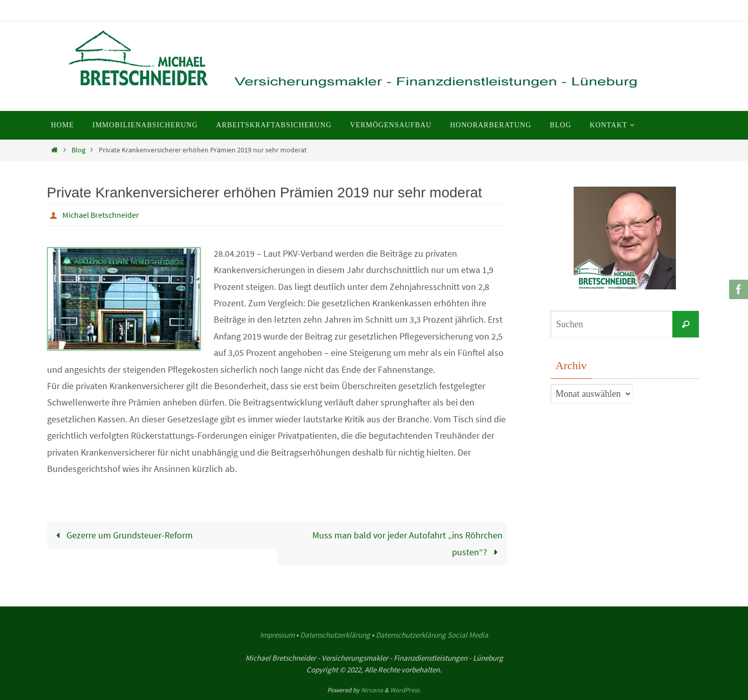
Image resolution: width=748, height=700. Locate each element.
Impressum (277, 635)
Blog (78, 150)
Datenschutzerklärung (335, 635)
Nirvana (372, 690)
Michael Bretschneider (101, 215)
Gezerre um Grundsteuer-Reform (122, 535)
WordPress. (405, 690)
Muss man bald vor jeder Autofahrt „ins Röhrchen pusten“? (407, 543)
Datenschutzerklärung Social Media (432, 635)
